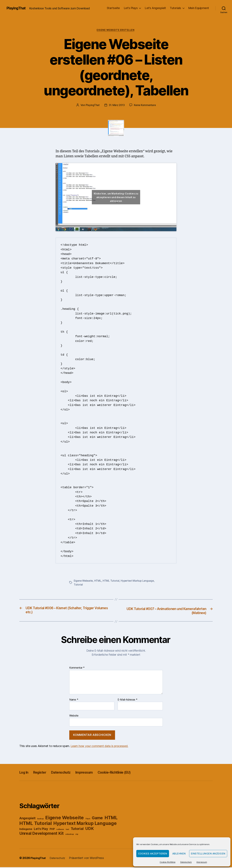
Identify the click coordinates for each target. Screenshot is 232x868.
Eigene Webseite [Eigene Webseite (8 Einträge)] (65, 819)
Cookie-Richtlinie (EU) (128, 773)
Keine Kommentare (145, 106)
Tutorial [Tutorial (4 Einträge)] (77, 830)
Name (74, 701)
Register (43, 773)
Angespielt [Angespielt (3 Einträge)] (27, 819)
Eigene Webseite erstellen (116, 30)
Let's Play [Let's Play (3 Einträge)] (41, 830)
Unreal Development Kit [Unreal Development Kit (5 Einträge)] (41, 834)
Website (74, 717)
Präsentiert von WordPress (89, 859)
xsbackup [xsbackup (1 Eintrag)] (70, 835)
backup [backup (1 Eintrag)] (40, 820)
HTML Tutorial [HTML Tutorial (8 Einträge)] (36, 824)
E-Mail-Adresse (128, 701)
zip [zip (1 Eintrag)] (77, 835)
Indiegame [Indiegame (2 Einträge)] (26, 830)
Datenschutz (186, 862)
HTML (99, 581)
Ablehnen (179, 854)
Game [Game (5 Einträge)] (97, 819)
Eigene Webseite (84, 581)
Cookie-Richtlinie (167, 862)
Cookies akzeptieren (153, 854)
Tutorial (78, 585)
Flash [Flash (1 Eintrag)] (88, 820)
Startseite (113, 8)
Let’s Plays (131, 8)
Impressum (202, 862)
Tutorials (175, 8)
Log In (25, 773)
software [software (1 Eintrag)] (60, 830)
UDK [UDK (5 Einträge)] (89, 829)
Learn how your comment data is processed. (99, 747)
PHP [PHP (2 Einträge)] (52, 830)
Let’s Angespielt (155, 8)
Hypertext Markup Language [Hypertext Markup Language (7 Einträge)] (85, 824)
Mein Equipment (199, 8)
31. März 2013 (116, 106)
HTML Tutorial (112, 581)
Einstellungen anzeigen (208, 854)
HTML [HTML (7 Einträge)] (111, 819)
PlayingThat (17, 8)
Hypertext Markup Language (139, 581)
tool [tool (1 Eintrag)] (67, 830)
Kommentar (77, 669)
